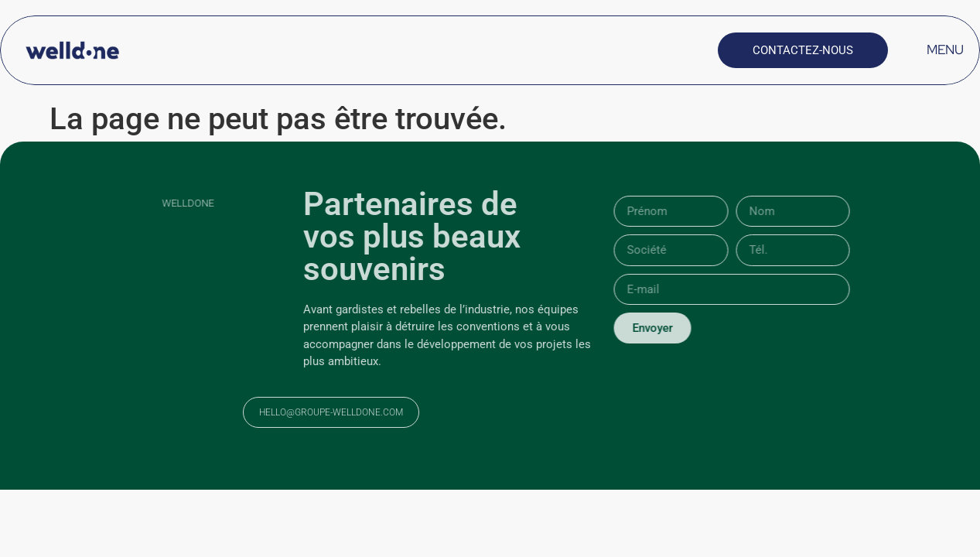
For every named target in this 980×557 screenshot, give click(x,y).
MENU (945, 50)
